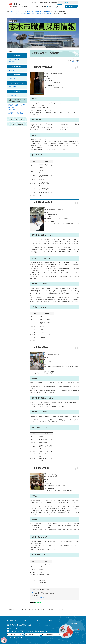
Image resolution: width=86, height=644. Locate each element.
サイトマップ (51, 620)
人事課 (33, 592)
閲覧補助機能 (54, 3)
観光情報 (44, 6)
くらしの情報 (25, 6)
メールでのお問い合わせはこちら (40, 598)
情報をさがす (71, 6)
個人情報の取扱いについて (13, 620)
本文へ (35, 3)
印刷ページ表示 (76, 62)
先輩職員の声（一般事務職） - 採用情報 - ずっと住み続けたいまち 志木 (17, 114)
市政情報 (51, 6)
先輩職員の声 (17, 75)
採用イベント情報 (17, 66)
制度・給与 (43, 14)
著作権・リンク (26, 620)
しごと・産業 (35, 6)
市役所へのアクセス (33, 634)
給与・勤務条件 (12, 87)
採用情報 (43, 11)
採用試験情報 (17, 56)
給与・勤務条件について (17, 83)
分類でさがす (22, 11)
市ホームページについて (39, 620)
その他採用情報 (17, 91)
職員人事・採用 (35, 11)
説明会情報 (11, 70)
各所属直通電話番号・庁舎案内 (52, 634)
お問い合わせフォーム (15, 634)
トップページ (14, 11)
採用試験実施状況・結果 (15, 60)
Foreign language (44, 3)
